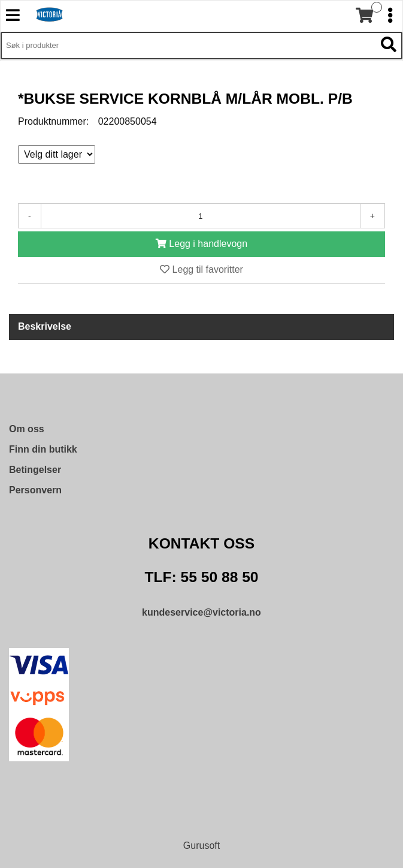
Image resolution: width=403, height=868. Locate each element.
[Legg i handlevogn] (201, 244)
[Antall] (201, 216)
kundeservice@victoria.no (201, 612)
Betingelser (35, 470)
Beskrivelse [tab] (45, 326)
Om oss (27, 429)
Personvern (35, 490)
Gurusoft (201, 846)
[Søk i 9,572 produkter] (188, 46)
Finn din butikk (43, 449)
